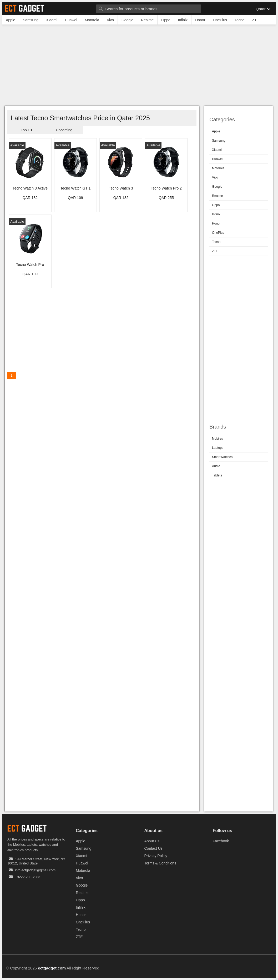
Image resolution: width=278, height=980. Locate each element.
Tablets (217, 475)
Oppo (216, 205)
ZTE (215, 251)
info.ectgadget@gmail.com (35, 870)
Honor (216, 223)
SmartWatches (222, 457)
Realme (217, 196)
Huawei (217, 159)
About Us (152, 841)
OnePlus (218, 233)
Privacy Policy (156, 856)
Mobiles (217, 439)
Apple (216, 131)
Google (217, 187)
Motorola (218, 168)
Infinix (216, 214)
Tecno (216, 242)
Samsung (219, 141)
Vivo (215, 177)
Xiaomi (217, 150)
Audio (216, 466)
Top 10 (26, 130)
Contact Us (153, 848)
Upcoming (64, 130)
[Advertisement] (139, 67)
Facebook (221, 841)
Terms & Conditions (160, 863)
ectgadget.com (52, 968)
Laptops (218, 448)
